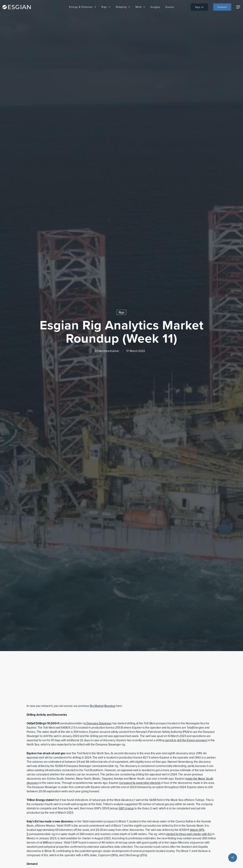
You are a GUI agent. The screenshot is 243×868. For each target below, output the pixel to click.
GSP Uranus (126, 808)
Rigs (121, 312)
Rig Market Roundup (103, 706)
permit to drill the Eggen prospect (186, 740)
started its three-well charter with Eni (189, 834)
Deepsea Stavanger (99, 723)
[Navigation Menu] (238, 7)
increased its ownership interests (140, 783)
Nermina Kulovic (109, 351)
